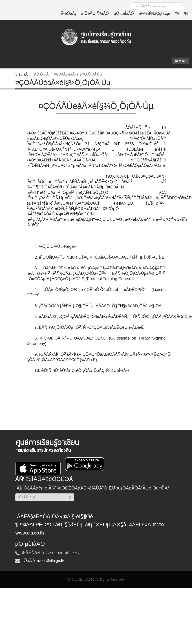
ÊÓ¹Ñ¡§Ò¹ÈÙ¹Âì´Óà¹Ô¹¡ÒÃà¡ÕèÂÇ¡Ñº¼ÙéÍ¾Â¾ (85, 371)
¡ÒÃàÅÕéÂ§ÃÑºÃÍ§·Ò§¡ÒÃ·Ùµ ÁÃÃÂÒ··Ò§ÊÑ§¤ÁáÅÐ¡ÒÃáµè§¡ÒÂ (100, 306)
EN (185, 14)
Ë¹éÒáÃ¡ (68, 14)
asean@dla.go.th (51, 561)
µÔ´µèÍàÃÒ (124, 14)
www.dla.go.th (30, 533)
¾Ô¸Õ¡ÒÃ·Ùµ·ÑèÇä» (57, 246)
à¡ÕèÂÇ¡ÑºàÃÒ (95, 14)
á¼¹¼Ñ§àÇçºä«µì (154, 14)
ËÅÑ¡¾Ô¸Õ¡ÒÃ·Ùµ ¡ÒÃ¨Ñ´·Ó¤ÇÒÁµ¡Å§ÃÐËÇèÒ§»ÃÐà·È (92, 327)
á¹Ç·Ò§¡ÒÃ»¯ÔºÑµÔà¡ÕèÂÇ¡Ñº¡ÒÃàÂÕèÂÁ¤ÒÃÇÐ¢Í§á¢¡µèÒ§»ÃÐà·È (102, 257)
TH (178, 14)
